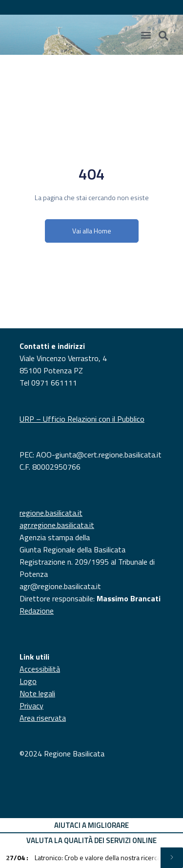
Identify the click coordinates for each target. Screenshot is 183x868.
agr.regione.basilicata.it (57, 525)
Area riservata (43, 718)
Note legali (37, 693)
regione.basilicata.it (51, 513)
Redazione (37, 611)
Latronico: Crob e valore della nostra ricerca (83, 857)
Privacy (31, 706)
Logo (28, 681)
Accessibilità (40, 669)
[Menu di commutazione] (146, 35)
